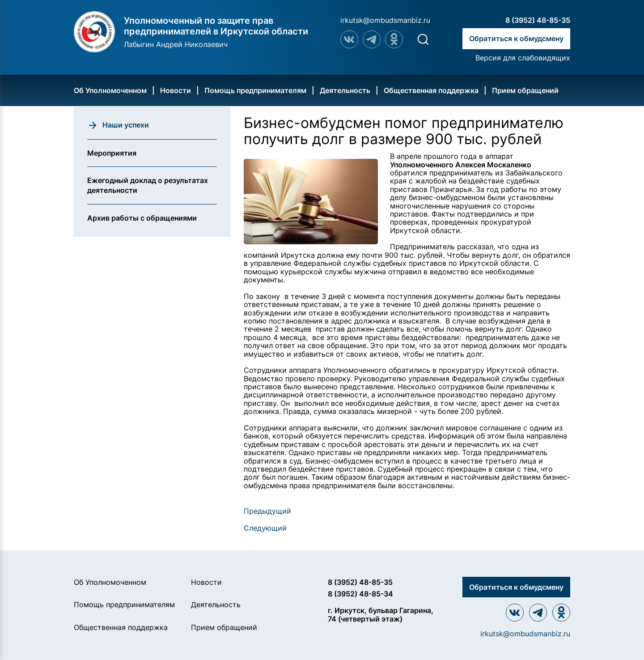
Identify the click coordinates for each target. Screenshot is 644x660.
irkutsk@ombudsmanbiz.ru (385, 20)
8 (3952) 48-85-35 (538, 20)
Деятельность (345, 90)
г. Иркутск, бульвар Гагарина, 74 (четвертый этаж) (381, 615)
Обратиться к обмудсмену (516, 38)
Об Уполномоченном (110, 90)
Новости (176, 90)
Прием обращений (525, 90)
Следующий (265, 528)
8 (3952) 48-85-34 (360, 594)
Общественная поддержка (431, 90)
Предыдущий (267, 511)
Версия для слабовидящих (523, 58)
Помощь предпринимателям (255, 90)
